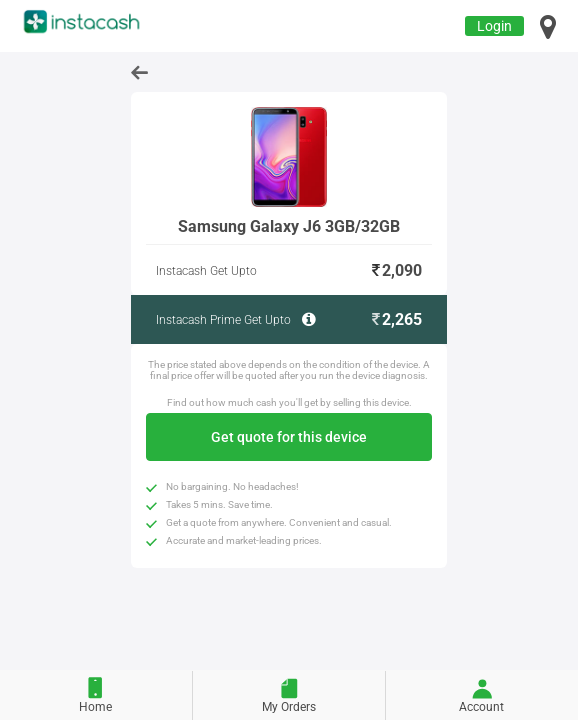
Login (494, 26)
